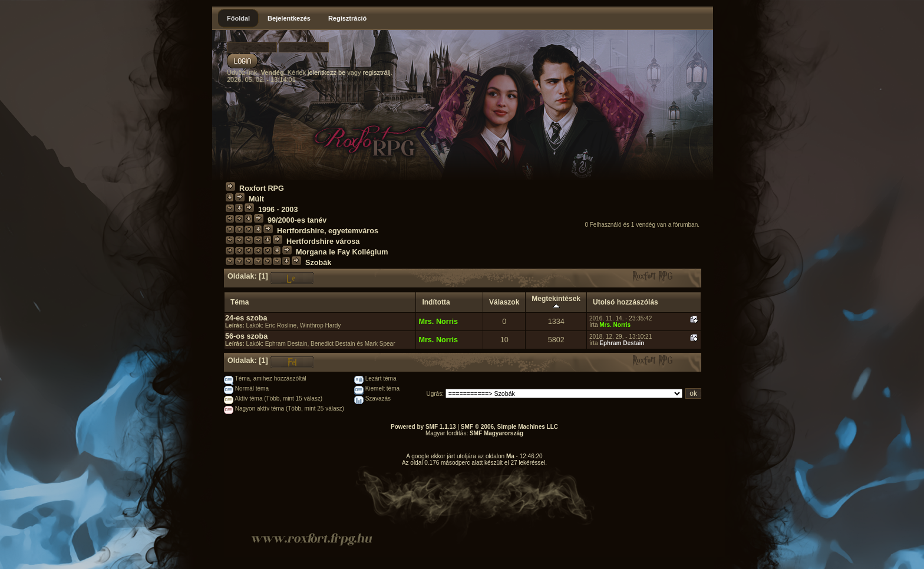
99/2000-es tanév (297, 220)
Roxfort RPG (262, 188)
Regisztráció (347, 18)
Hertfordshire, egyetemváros (328, 231)
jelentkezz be (326, 72)
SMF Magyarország (496, 433)
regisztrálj (377, 72)
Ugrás (435, 394)
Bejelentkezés (289, 18)
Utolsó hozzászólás (626, 302)
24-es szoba (246, 318)
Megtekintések (556, 302)
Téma (240, 302)
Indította (436, 302)
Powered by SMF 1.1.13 (423, 427)
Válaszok (504, 302)
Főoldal (238, 18)
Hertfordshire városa (323, 242)
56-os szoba (246, 336)
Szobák (318, 263)
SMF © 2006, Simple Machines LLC (509, 427)
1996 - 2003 (278, 210)
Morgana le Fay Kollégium (342, 252)
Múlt (256, 199)
